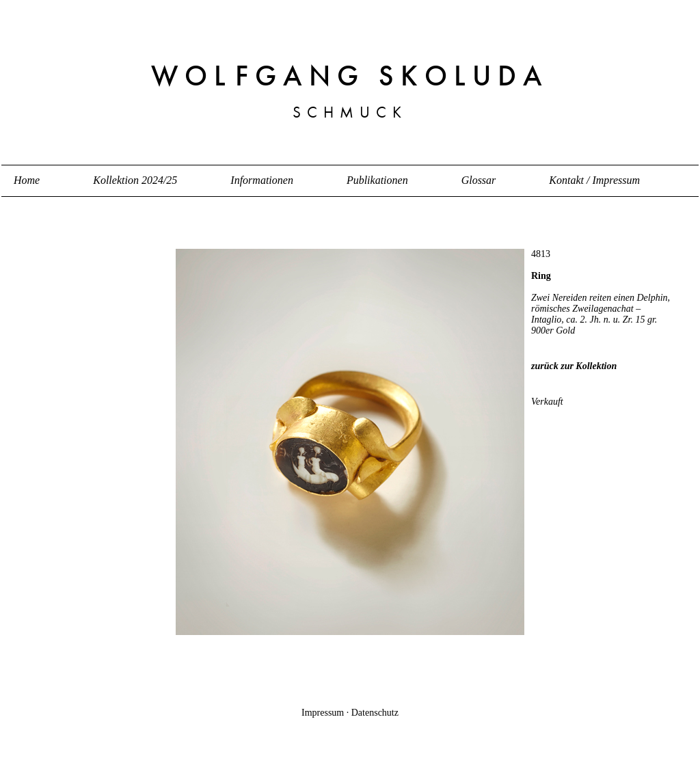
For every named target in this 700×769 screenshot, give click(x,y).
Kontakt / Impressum (594, 180)
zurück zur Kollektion (574, 366)
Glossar (479, 180)
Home (27, 180)
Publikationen (377, 180)
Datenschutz (375, 713)
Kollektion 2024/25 (135, 180)
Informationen (262, 180)
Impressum (323, 713)
